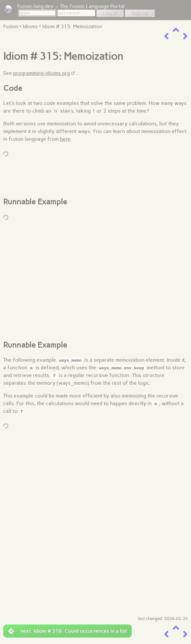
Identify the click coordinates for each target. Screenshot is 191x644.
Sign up (140, 13)
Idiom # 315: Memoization (72, 26)
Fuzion (11, 26)
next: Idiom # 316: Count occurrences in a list (67, 631)
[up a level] (176, 30)
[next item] (185, 36)
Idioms (30, 26)
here (65, 139)
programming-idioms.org (42, 73)
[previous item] (166, 36)
